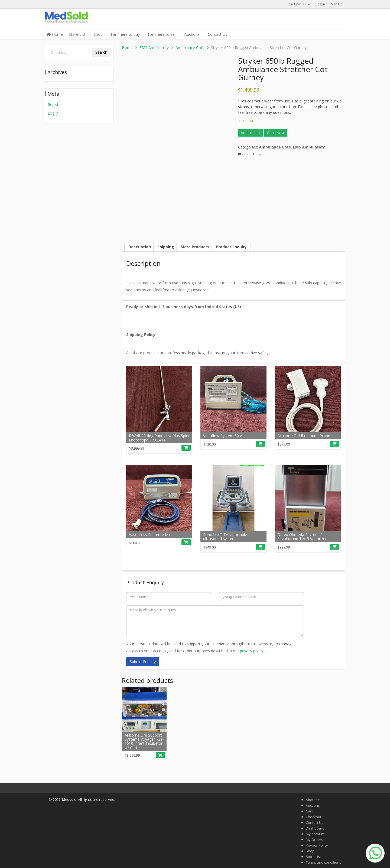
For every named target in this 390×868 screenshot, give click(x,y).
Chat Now (276, 133)
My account (315, 834)
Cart (299, 4)
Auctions (192, 34)
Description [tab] (140, 247)
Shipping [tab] (166, 247)
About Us (313, 800)
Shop (98, 34)
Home (55, 34)
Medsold (85, 20)
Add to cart (251, 133)
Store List (77, 34)
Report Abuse (250, 154)
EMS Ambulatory (154, 48)
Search (101, 52)
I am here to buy (125, 34)
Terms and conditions (324, 862)
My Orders (314, 840)
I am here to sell (162, 34)
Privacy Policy (317, 845)
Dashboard (315, 828)
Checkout (313, 817)
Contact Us (217, 34)
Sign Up (337, 4)
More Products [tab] (195, 247)
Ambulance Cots (190, 48)
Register (55, 104)
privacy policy (252, 651)
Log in (320, 4)
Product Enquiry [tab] (231, 247)
